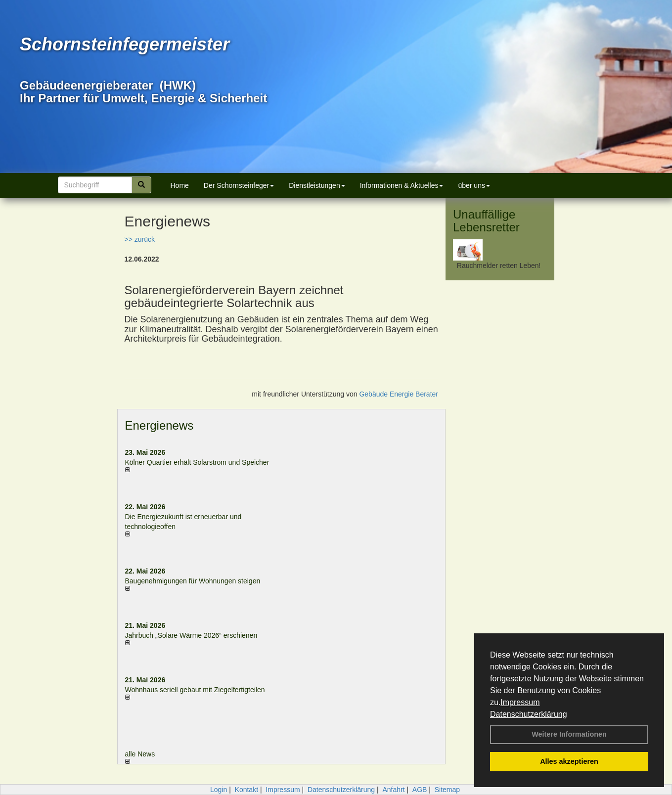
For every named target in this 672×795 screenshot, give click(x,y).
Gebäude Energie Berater (399, 394)
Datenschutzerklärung (529, 714)
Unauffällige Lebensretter (486, 221)
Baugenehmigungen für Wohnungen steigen (193, 581)
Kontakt (246, 790)
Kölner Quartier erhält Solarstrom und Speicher (197, 462)
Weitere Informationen (569, 734)
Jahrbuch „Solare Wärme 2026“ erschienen (191, 635)
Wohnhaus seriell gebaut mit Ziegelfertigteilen (195, 690)
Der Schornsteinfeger (239, 185)
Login (219, 790)
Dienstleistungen (317, 185)
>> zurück (140, 239)
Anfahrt (393, 790)
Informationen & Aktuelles (402, 185)
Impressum (520, 702)
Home (180, 185)
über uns (474, 185)
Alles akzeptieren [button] (569, 761)
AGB (420, 790)
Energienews (159, 425)
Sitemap (447, 790)
